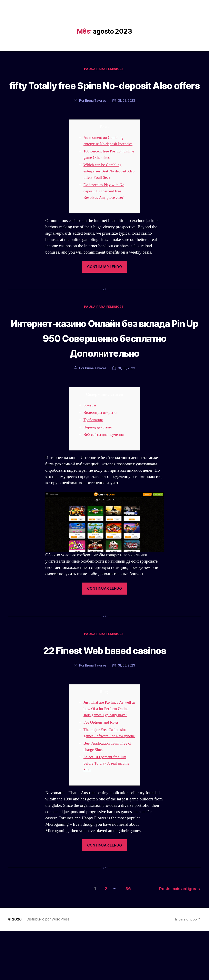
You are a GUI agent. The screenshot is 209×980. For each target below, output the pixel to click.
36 (123, 938)
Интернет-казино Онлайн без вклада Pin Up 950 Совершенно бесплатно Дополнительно (105, 367)
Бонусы (90, 442)
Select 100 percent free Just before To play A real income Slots (108, 814)
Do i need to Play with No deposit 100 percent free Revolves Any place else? (106, 213)
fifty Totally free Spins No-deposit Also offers (105, 93)
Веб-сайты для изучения (106, 472)
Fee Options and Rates (103, 767)
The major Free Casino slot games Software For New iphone (107, 780)
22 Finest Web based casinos (104, 687)
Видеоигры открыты (102, 450)
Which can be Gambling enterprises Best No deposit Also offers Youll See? (107, 193)
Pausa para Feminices (104, 70)
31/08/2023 (127, 116)
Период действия (99, 464)
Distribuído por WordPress (48, 968)
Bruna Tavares (95, 116)
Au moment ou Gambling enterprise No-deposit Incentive (105, 159)
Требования (94, 457)
